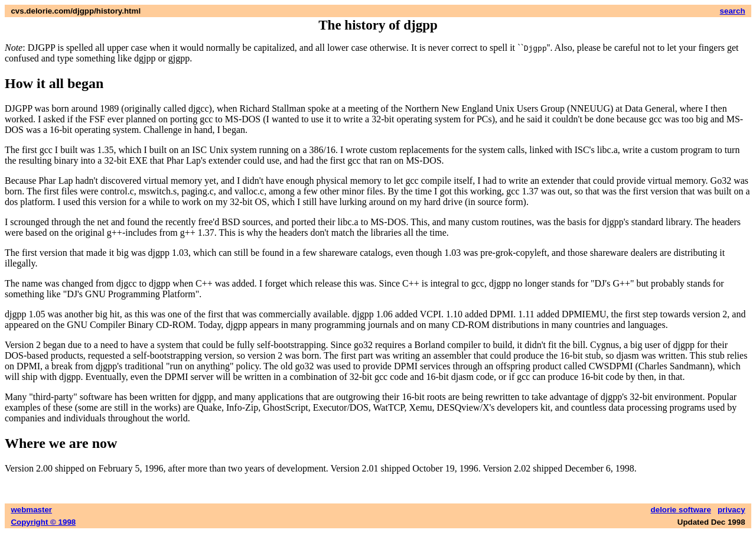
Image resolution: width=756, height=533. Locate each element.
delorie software (681, 510)
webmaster (31, 510)
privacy (731, 510)
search (733, 11)
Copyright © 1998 (43, 522)
